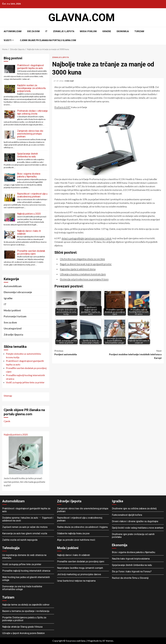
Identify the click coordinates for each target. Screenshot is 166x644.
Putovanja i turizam (15, 316)
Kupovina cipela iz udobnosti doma (78, 269)
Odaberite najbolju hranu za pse (73, 533)
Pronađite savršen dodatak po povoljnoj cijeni (31, 252)
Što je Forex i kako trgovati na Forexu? (132, 572)
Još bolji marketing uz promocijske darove (79, 574)
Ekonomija (123, 31)
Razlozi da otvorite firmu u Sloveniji (130, 578)
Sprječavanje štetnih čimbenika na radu (27, 155)
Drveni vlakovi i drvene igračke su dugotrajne (135, 521)
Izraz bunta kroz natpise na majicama (76, 581)
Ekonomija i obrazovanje (18, 292)
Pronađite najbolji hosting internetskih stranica (27, 571)
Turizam (139, 31)
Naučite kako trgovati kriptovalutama (131, 559)
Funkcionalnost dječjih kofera (127, 515)
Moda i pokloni (88, 31)
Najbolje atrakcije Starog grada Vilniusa (22, 627)
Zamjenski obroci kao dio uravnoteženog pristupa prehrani (30, 134)
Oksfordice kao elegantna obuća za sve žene (82, 259)
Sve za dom (33, 31)
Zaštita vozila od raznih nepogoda (20, 540)
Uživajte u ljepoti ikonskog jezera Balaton (23, 633)
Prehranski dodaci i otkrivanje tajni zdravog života (32, 112)
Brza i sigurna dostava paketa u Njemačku (29, 175)
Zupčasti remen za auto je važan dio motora (25, 527)
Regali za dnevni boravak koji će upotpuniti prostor (86, 264)
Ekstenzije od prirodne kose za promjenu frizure (84, 279)
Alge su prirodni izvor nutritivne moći (76, 540)
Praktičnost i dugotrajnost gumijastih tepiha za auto (30, 67)
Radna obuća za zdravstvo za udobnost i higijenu (82, 527)
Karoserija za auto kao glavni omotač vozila (25, 533)
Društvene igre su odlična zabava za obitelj (134, 508)
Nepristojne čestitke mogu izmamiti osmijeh (80, 568)
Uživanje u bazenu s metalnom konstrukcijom (83, 274)
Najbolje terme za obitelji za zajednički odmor (26, 605)
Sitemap (8, 396)
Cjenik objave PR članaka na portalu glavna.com (48, 40)
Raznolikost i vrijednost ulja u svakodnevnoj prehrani (32, 195)
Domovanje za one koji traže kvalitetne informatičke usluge (22, 588)
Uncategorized (13, 328)
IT (46, 31)
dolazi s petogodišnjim (73, 238)
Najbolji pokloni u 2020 (29, 214)
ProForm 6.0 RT (63, 107)
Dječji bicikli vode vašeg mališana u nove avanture (138, 528)
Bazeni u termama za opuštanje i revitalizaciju (26, 611)
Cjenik (7, 421)
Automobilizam (13, 31)
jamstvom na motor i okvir (98, 238)
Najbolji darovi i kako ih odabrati (73, 555)
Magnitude (93, 641)
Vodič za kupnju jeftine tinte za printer (22, 564)
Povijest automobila (81, 352)
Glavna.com (82, 17)
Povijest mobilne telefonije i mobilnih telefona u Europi (135, 354)
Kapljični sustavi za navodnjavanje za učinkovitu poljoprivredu (31, 88)
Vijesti (8, 40)
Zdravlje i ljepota (64, 31)
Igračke (107, 31)
